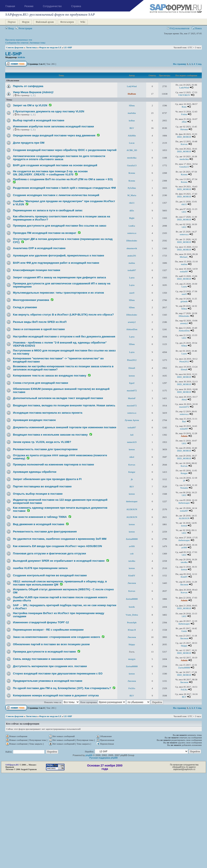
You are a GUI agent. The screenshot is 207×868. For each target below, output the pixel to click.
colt (132, 554)
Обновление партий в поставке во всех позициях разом (51, 644)
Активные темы (38, 43)
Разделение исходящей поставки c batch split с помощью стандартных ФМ (64, 188)
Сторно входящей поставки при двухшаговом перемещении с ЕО (58, 673)
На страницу (180, 64)
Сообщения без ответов (17, 43)
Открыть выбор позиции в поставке (38, 494)
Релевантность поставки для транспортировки (45, 449)
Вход (9, 28)
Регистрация (24, 28)
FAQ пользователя (178, 28)
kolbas (132, 120)
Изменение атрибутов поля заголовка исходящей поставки (53, 126)
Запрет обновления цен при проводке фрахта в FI (47, 479)
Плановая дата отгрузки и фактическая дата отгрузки (49, 553)
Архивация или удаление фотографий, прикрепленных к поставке (59, 255)
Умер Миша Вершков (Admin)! (33, 92)
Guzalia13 (132, 165)
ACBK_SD (132, 150)
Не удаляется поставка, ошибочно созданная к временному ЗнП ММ (60, 539)
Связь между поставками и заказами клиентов (45, 659)
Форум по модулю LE (50, 47)
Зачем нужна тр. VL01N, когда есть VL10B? (42, 442)
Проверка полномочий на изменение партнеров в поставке (54, 464)
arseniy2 (132, 322)
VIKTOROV (184, 95)
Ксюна (132, 173)
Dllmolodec (132, 241)
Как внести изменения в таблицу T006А (40, 517)
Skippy (132, 644)
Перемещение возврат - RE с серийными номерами (48, 630)
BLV (132, 128)
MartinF (132, 398)
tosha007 (132, 270)
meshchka (132, 158)
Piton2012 (132, 360)
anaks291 (132, 256)
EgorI (132, 383)
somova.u (132, 233)
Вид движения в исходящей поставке (39, 524)
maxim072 (132, 390)
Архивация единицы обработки (35, 472)
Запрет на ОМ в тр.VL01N (30, 105)
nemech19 (132, 442)
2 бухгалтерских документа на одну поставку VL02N (49, 111)
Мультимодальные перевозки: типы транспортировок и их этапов (58, 293)
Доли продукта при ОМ (29, 143)
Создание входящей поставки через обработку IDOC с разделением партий (65, 150)
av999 (132, 546)
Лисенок (132, 583)
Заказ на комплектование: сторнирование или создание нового (57, 637)
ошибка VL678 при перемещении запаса (40, 568)
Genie (184, 631)
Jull (132, 435)
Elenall (132, 368)
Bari (184, 421)
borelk (132, 607)
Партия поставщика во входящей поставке (42, 486)
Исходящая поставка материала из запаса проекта (48, 413)
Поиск (197, 28)
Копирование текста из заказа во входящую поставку (50, 376)
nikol (132, 457)
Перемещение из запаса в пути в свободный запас (48, 210)
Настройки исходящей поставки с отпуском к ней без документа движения (64, 336)
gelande (184, 301)
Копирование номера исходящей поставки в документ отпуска (56, 695)
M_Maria (132, 195)
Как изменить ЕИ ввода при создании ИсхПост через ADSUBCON (57, 546)
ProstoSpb (132, 622)
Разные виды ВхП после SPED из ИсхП (40, 322)
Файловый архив (45, 22)
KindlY (132, 575)
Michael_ (184, 257)
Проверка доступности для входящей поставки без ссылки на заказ (60, 226)
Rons (184, 107)
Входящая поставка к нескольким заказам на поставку (50, 435)
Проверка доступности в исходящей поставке (44, 652)
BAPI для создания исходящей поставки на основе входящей (55, 165)
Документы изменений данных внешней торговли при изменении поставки (65, 427)
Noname (184, 488)
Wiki (83, 22)
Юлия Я (132, 630)
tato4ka (132, 561)
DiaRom (132, 94)
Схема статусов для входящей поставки (41, 383)
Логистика (31, 47)
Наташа (184, 129)
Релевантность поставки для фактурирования (45, 532)
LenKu (132, 226)
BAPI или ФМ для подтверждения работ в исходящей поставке (56, 263)
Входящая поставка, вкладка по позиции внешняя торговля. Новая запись (64, 405)
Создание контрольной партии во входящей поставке (50, 575)
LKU (184, 212)
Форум (26, 22)
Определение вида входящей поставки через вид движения (54, 135)
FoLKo (132, 688)
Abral (184, 399)
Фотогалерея (67, 22)
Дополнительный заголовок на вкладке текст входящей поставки (58, 398)
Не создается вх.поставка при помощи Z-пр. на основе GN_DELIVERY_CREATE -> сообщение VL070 (50, 173)
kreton (132, 376)
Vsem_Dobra (132, 615)
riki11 (132, 203)
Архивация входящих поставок (34, 420)
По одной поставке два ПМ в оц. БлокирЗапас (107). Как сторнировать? (62, 688)
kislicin (22, 57)
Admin (184, 436)
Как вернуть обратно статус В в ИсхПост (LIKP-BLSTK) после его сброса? (63, 315)
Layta (132, 278)
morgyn (132, 659)
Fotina (184, 114)
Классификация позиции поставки (37, 270)
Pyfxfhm (132, 188)
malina (132, 263)
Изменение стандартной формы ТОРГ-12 (41, 622)
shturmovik (132, 248)
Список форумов (15, 47)
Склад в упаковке (25, 307)
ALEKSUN (132, 509)
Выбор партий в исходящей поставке (39, 120)
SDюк (132, 105)
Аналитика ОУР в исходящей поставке (39, 248)
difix (132, 210)
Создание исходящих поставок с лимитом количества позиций (56, 195)
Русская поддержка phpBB (103, 758)
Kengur (132, 472)
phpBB (89, 755)
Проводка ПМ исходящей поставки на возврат (45, 233)
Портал (12, 22)
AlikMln (132, 136)
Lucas (132, 143)
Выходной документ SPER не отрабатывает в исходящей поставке (59, 561)
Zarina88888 (132, 539)
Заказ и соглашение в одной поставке (39, 329)
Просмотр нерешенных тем (19, 40)
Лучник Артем (132, 420)
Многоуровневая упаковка (31, 300)
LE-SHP (68, 47)
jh (132, 479)
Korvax (184, 144)
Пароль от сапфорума (28, 86)
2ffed (184, 122)
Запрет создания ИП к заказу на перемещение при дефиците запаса (59, 277)
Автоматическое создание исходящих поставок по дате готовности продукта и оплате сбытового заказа (59, 158)
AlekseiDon (132, 329)
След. (199, 64)
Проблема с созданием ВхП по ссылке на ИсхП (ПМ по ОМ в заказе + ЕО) (63, 179)
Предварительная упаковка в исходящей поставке (48, 681)
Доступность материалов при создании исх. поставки (50, 666)
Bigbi (132, 218)
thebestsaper (132, 501)
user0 (132, 293)
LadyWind (132, 86)
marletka (132, 113)
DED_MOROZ (184, 137)
